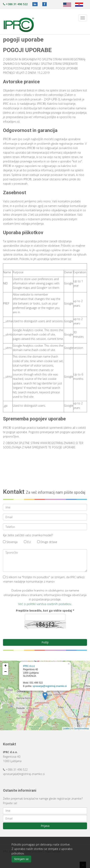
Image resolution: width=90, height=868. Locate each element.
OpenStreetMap (81, 728)
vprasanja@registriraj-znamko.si (50, 686)
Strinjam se (21, 859)
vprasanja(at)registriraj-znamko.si (24, 774)
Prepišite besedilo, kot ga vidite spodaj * (45, 611)
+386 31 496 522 (15, 4)
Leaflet (66, 728)
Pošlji (45, 642)
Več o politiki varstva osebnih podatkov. (45, 604)
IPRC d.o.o (29, 666)
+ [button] (5, 666)
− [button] (5, 672)
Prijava (45, 826)
